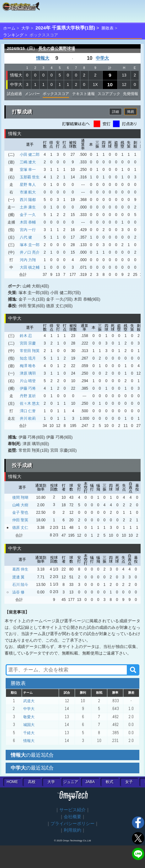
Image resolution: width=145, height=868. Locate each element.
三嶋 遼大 (28, 162)
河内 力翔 (28, 260)
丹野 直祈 (28, 396)
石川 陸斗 (20, 585)
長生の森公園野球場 (57, 48)
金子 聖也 (20, 513)
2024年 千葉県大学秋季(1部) (65, 28)
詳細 (115, 112)
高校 (32, 782)
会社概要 (72, 817)
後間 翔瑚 (20, 497)
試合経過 (14, 94)
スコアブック (109, 94)
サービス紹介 (72, 810)
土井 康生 (28, 207)
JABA (90, 782)
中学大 (102, 58)
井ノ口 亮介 (30, 252)
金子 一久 (28, 215)
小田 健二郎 (30, 155)
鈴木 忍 (26, 336)
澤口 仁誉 (28, 411)
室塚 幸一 (28, 170)
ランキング (13, 35)
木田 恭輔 (28, 222)
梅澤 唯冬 (28, 366)
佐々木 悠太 (30, 403)
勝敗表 (107, 28)
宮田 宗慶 (28, 343)
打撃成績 (22, 112)
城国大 (29, 725)
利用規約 (72, 830)
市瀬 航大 (28, 192)
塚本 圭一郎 (30, 245)
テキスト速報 (83, 94)
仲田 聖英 (20, 520)
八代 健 (26, 237)
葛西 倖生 (20, 569)
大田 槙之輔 (30, 267)
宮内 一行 (28, 230)
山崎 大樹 (20, 505)
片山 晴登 (28, 381)
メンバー (32, 94)
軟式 (110, 782)
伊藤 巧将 (28, 388)
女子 (129, 782)
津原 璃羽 (28, 373)
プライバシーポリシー (72, 824)
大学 (25, 28)
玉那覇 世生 (30, 177)
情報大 (43, 58)
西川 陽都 (28, 200)
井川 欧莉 (28, 418)
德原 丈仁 (20, 528)
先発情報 (131, 94)
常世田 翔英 (30, 351)
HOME (12, 782)
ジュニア (71, 782)
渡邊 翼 (18, 577)
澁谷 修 (18, 592)
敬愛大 (29, 717)
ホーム (9, 28)
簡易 (131, 112)
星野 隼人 (28, 185)
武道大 (29, 701)
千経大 (29, 733)
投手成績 (22, 465)
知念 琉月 (28, 358)
